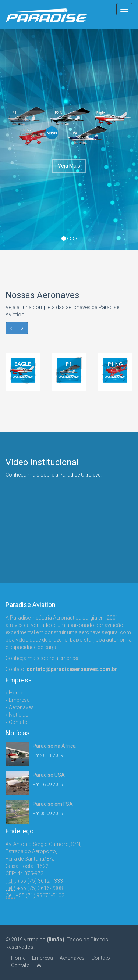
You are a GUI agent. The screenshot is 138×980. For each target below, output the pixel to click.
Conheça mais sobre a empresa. (43, 658)
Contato (18, 722)
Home (16, 693)
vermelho (44, 940)
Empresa (19, 700)
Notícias (19, 715)
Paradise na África (54, 746)
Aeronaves (21, 707)
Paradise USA (49, 775)
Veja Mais (69, 166)
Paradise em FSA (53, 804)
